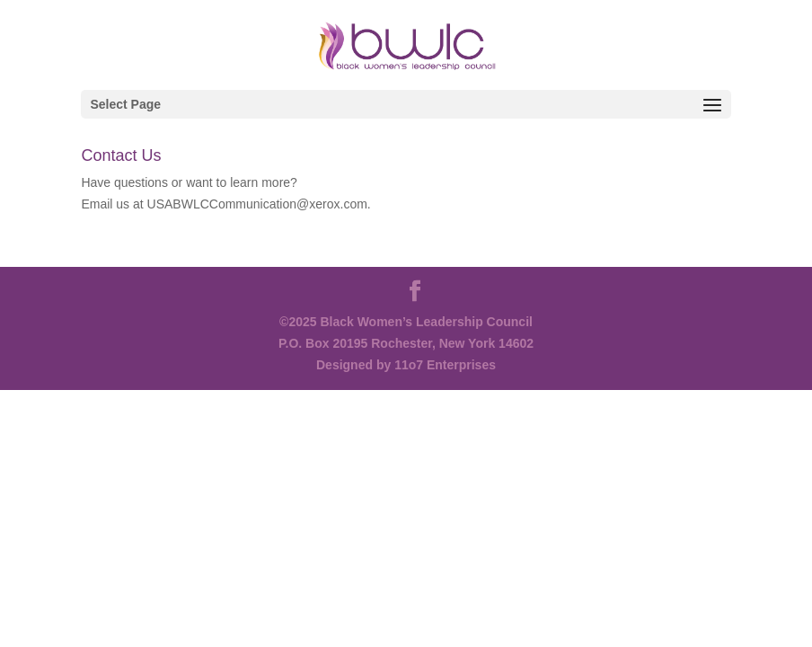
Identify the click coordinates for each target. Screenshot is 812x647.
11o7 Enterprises (445, 365)
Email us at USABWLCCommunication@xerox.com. (225, 204)
